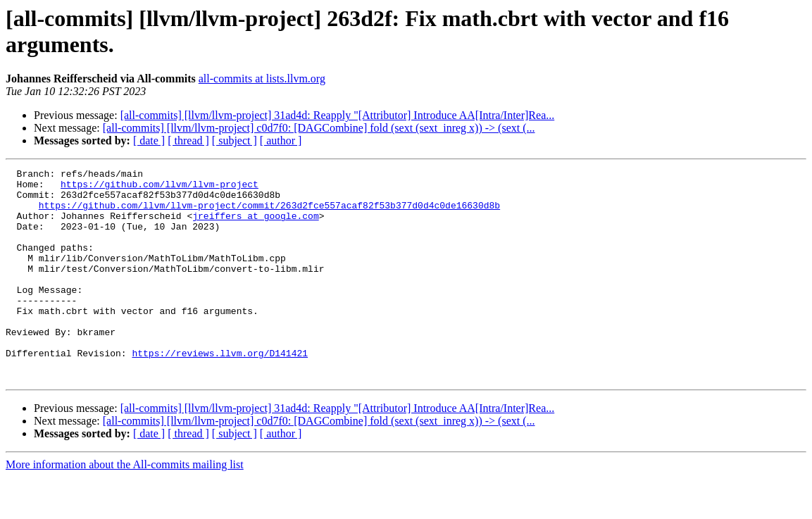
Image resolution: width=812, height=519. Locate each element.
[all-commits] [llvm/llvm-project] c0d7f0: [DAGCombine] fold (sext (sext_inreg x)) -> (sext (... (319, 128)
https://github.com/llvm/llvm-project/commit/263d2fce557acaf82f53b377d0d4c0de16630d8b (269, 213)
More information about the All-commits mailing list (125, 507)
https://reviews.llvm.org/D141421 (220, 391)
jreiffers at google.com (255, 226)
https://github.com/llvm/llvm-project (160, 188)
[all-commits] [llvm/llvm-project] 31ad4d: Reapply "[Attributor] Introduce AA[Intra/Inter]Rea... (338, 115)
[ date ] (149, 140)
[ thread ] (188, 140)
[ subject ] (235, 140)
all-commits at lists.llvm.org (262, 79)
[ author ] (281, 140)
